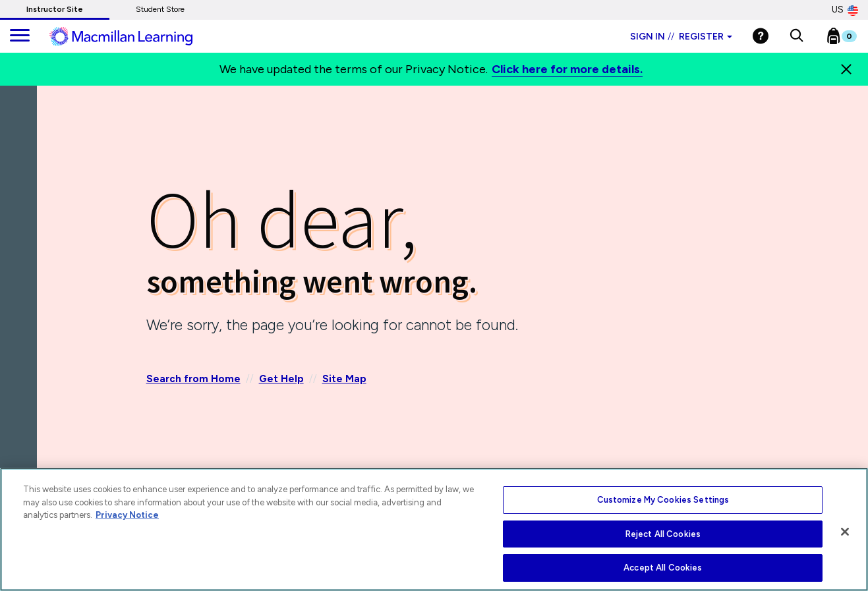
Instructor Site (55, 9)
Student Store (160, 9)
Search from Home (193, 380)
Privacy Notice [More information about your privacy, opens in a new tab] (127, 515)
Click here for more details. (567, 69)
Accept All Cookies (663, 568)
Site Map (344, 380)
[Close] (846, 69)
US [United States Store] (845, 10)
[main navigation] (20, 36)
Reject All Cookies (663, 534)
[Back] (22, 164)
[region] (434, 529)
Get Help (281, 380)
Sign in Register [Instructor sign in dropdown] (681, 37)
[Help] (761, 36)
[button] (796, 36)
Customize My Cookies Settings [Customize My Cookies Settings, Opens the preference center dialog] (663, 500)
